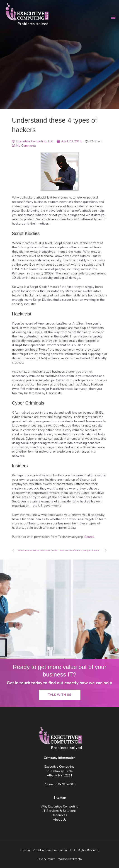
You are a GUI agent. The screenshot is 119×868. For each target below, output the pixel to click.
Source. (90, 537)
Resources (59, 815)
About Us (60, 820)
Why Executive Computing (59, 806)
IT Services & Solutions (60, 811)
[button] (113, 17)
